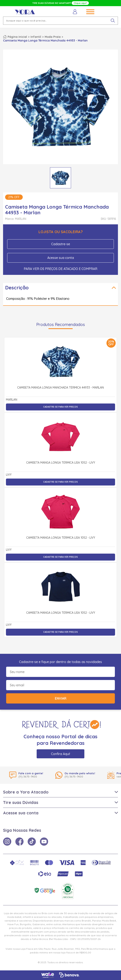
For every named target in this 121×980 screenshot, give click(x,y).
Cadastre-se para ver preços (60, 407)
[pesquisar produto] (113, 21)
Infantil (36, 37)
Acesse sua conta (61, 258)
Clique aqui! (80, 3)
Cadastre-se (61, 244)
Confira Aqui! (60, 754)
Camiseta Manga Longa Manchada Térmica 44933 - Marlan (60, 388)
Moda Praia (53, 37)
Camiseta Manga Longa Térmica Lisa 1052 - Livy (61, 463)
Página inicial (17, 37)
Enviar (61, 698)
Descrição (17, 288)
